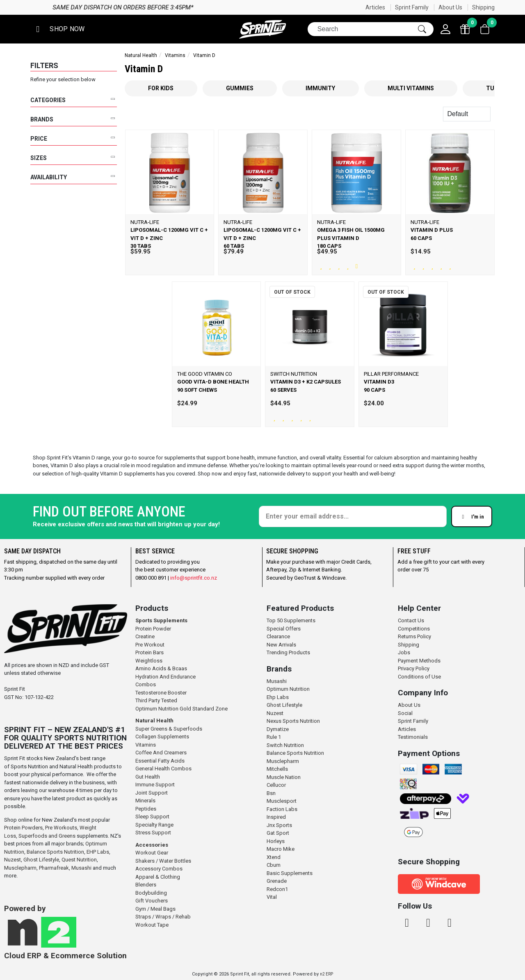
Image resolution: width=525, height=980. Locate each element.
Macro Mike (281, 849)
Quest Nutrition (79, 860)
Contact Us (411, 620)
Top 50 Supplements (291, 620)
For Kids (161, 88)
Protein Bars (150, 652)
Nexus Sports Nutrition (293, 721)
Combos (146, 684)
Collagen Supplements (162, 737)
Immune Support (155, 785)
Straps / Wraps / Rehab (163, 917)
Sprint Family (412, 7)
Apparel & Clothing (158, 877)
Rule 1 (274, 737)
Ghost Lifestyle (41, 860)
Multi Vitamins (411, 88)
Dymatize (278, 729)
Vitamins (175, 55)
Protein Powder (153, 629)
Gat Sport (278, 833)
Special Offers (284, 629)
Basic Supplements (290, 873)
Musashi (82, 868)
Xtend (274, 857)
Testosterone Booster (161, 693)
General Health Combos (163, 769)
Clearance (278, 636)
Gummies (240, 88)
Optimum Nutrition (288, 689)
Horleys (276, 841)
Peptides (146, 809)
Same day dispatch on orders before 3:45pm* (352, 7)
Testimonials (413, 737)
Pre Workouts (61, 828)
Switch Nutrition (285, 745)
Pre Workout (150, 645)
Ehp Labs (278, 697)
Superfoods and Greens (47, 836)
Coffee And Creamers (161, 753)
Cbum (274, 865)
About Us (450, 7)
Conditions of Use (419, 677)
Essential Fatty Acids (160, 761)
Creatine (145, 636)
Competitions (414, 629)
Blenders (146, 885)
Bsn (271, 793)
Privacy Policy (414, 668)
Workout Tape (152, 925)
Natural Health (141, 55)
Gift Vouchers (152, 901)
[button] (59, 29)
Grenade (277, 881)
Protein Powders (23, 828)
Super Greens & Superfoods (169, 729)
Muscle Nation (284, 777)
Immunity (320, 88)
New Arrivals (281, 645)
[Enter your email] (353, 516)
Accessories (152, 845)
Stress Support (153, 833)
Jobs (404, 652)
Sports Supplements (161, 620)
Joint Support (152, 793)
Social (405, 713)
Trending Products (288, 652)
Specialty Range (154, 825)
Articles (375, 7)
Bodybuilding (151, 893)
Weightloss (149, 661)
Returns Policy (414, 636)
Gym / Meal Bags (155, 909)
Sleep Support (152, 817)
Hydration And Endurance (165, 677)
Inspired (276, 817)
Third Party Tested (156, 700)
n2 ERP (326, 974)
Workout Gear (152, 853)
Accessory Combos (159, 869)
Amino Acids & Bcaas (161, 668)
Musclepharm (20, 868)
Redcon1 (277, 889)
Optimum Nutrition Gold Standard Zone (181, 709)
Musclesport (282, 801)
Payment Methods (419, 661)
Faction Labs (282, 809)
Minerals (145, 801)
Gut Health (148, 777)
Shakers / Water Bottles (163, 861)
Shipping (483, 7)
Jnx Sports (279, 825)
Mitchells (277, 769)
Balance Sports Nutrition (55, 852)
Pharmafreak (54, 868)
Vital (272, 897)
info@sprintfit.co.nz (194, 578)
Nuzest (13, 860)
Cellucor (276, 785)
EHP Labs (98, 852)
